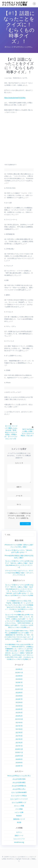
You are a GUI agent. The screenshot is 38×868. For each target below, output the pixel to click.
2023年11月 (19, 672)
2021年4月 (19, 736)
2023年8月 (19, 679)
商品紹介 (19, 816)
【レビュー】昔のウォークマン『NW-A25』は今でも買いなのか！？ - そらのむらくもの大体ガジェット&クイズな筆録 (19, 593)
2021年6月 (19, 729)
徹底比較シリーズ (19, 819)
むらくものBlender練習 (19, 792)
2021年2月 (19, 742)
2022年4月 (19, 709)
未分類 (19, 822)
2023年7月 (19, 682)
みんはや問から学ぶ (19, 789)
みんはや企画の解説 (19, 782)
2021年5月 (19, 732)
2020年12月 (19, 749)
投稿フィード (19, 836)
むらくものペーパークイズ (19, 799)
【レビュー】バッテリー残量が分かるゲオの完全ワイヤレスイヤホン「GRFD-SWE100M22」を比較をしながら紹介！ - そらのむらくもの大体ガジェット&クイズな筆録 (19, 623)
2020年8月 (19, 762)
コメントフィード (19, 839)
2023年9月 (19, 676)
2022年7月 (19, 699)
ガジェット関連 (19, 806)
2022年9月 (19, 692)
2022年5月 (19, 706)
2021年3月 (19, 739)
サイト (19, 504)
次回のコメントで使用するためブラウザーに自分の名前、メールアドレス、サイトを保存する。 (19, 516)
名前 (19, 487)
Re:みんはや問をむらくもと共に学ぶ (19, 776)
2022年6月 (19, 702)
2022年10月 (19, 689)
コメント (19, 463)
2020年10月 (19, 756)
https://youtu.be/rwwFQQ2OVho (15, 98)
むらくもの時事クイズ (19, 802)
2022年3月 (19, 712)
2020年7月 (19, 766)
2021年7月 (19, 726)
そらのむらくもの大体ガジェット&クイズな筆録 (15, 4)
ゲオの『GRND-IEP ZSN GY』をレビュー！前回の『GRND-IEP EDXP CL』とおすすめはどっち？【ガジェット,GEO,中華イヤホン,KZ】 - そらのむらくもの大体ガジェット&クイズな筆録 (19, 655)
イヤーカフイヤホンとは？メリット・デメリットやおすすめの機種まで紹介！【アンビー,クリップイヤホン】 (19, 573)
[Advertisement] (19, 139)
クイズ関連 (19, 809)
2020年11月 (19, 752)
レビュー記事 (19, 812)
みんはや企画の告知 (19, 779)
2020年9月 (19, 759)
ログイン (19, 832)
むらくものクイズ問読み (19, 796)
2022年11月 (19, 686)
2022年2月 (19, 716)
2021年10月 (19, 719)
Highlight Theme (21, 859)
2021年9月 (19, 722)
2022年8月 (19, 696)
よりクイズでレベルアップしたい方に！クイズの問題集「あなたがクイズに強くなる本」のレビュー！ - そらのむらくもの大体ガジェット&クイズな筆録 (19, 607)
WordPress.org (19, 842)
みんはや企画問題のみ (19, 786)
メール (19, 496)
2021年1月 (19, 746)
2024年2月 (19, 669)
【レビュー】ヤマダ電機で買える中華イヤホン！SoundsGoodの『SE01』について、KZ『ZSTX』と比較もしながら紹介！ (19, 617)
